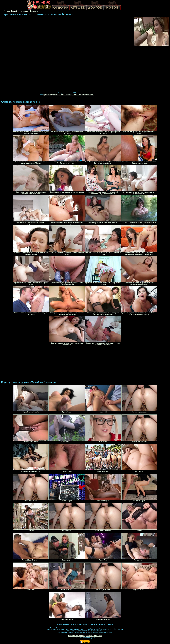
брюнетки (47, 95)
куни (86, 95)
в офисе (91, 95)
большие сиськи (65, 95)
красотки (55, 95)
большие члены (78, 95)
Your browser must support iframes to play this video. (67, 55)
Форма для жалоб (94, 636)
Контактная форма (76, 636)
